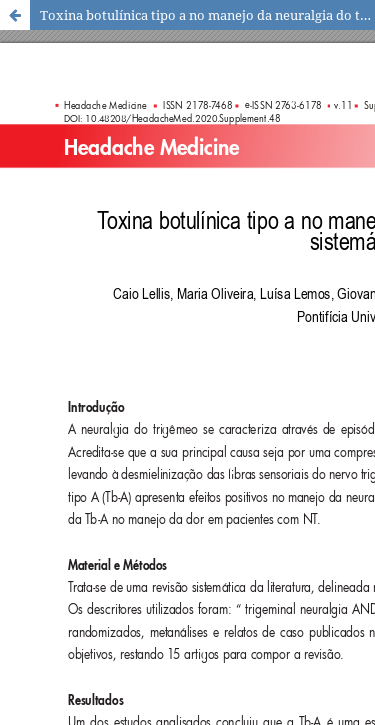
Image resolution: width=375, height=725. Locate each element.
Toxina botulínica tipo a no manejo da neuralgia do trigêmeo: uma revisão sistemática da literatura (207, 15)
